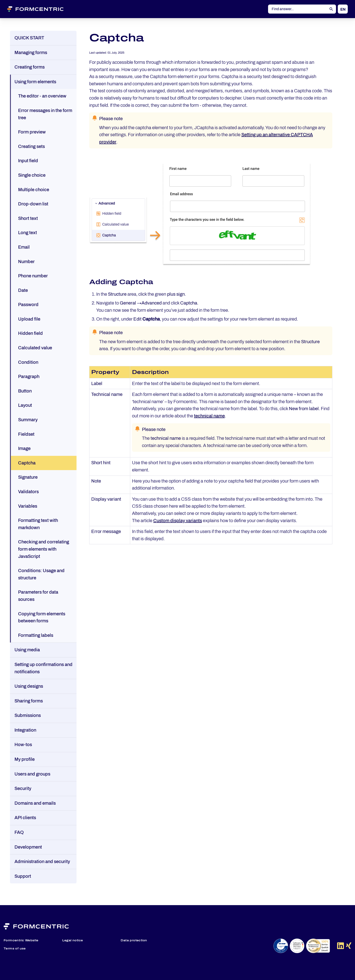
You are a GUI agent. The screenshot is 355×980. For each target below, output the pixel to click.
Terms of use (15, 949)
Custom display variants (178, 521)
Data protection (134, 940)
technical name (209, 416)
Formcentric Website (21, 940)
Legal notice (73, 940)
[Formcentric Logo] (41, 9)
